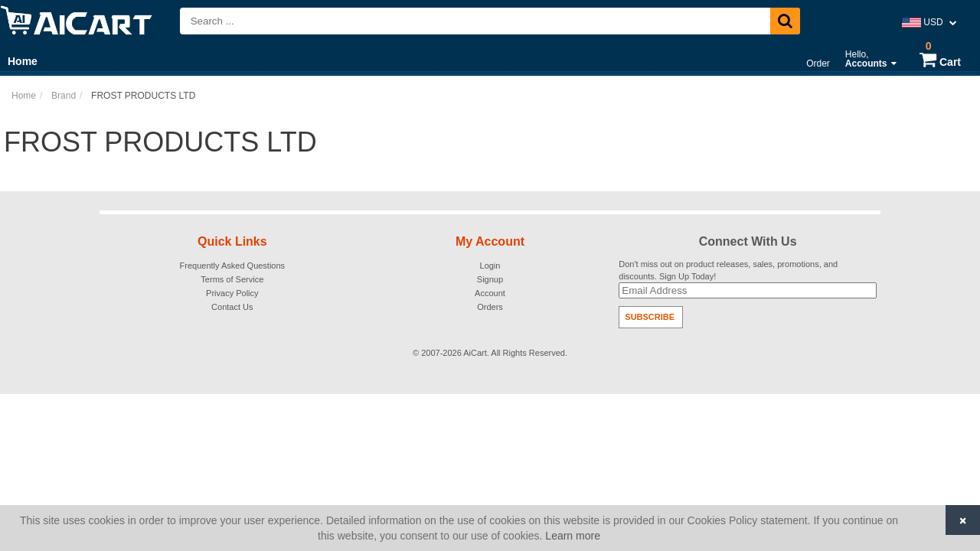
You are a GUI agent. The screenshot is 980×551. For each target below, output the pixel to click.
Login (490, 266)
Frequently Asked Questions (233, 266)
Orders (490, 307)
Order (818, 64)
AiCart (475, 353)
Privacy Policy (232, 293)
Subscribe (650, 317)
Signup (490, 279)
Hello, (871, 59)
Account (490, 293)
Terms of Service (232, 279)
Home (23, 61)
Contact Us (232, 307)
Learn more (573, 536)
